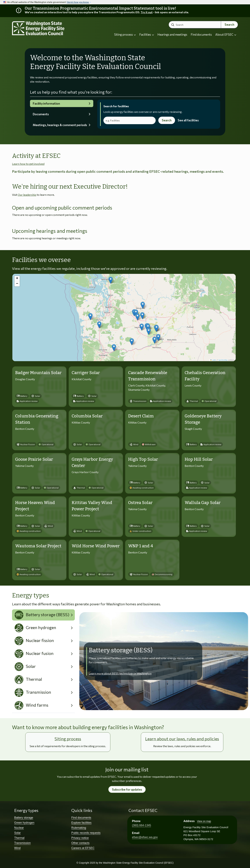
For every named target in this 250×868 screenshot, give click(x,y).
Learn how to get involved (28, 164)
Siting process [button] (125, 34)
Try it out (147, 12)
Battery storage (24, 818)
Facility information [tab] (46, 103)
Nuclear (19, 828)
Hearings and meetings (172, 34)
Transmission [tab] (33, 692)
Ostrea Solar (140, 503)
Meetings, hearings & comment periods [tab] (60, 125)
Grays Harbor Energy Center (92, 462)
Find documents (201, 34)
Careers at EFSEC (83, 848)
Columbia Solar (87, 416)
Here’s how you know (78, 2)
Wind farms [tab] (32, 705)
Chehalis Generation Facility (205, 376)
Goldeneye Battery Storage (203, 419)
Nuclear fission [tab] (34, 641)
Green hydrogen (24, 823)
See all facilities (188, 120)
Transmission (23, 843)
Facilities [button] (147, 34)
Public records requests (86, 833)
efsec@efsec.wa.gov (145, 837)
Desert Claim (141, 416)
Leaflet (213, 360)
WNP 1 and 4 (141, 546)
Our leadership (27, 195)
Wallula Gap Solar (203, 503)
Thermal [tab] (28, 680)
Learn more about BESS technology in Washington (120, 673)
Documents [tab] (41, 114)
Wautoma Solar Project (38, 546)
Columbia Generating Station (37, 419)
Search (229, 25)
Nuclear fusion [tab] (34, 654)
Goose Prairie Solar (34, 459)
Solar (18, 833)
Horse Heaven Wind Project (35, 506)
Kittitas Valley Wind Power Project (92, 506)
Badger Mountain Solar (38, 373)
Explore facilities (81, 823)
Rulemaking (79, 828)
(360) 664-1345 (141, 825)
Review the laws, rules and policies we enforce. (182, 746)
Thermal (19, 838)
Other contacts (80, 843)
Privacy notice (80, 838)
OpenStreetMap (223, 360)
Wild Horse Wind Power (96, 546)
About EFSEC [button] (226, 34)
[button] (143, 305)
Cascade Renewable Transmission (148, 376)
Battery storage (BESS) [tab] (42, 615)
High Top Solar (143, 459)
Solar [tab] (25, 667)
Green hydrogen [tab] (35, 628)
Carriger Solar (86, 373)
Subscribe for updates (127, 789)
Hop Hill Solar (199, 459)
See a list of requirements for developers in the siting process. (68, 746)
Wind (17, 848)
